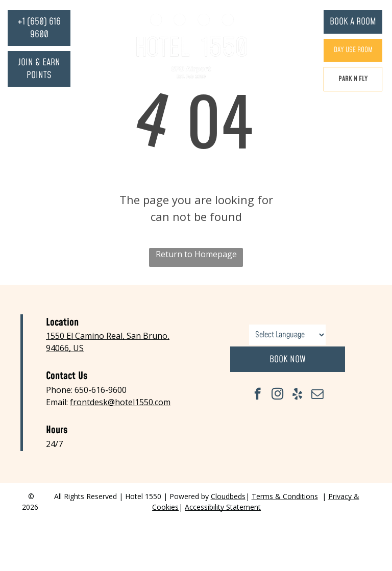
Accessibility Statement (223, 507)
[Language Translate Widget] (287, 335)
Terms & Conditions (285, 496)
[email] (317, 395)
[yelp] (297, 395)
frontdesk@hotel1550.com (120, 402)
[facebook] (258, 395)
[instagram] (277, 395)
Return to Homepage (196, 254)
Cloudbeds (228, 496)
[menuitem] (115, 15)
